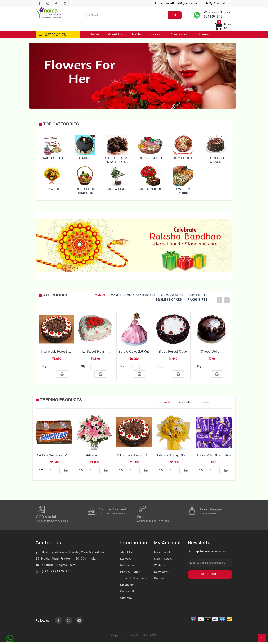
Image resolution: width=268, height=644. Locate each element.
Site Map (126, 600)
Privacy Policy (130, 574)
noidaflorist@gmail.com (181, 3)
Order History (163, 561)
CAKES (85, 158)
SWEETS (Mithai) (183, 191)
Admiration (94, 456)
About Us (115, 34)
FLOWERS (52, 189)
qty (44, 366)
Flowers (203, 34)
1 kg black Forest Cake (58, 352)
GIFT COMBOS (150, 189)
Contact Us (117, 40)
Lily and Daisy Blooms (174, 456)
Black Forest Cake (173, 352)
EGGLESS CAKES (216, 160)
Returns (159, 581)
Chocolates (179, 34)
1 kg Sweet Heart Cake (97, 352)
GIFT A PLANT (118, 189)
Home (94, 34)
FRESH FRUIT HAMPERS (85, 191)
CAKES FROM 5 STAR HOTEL (118, 160)
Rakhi (136, 34)
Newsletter (161, 574)
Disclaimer (127, 587)
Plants (95, 40)
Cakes (155, 34)
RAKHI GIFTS (52, 158)
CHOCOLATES (150, 158)
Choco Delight (211, 352)
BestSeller (185, 403)
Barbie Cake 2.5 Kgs (134, 352)
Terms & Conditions (134, 580)
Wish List (160, 568)
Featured (163, 403)
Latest (205, 403)
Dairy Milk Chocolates (214, 456)
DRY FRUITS (183, 158)
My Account (162, 555)
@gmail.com (67, 567)
